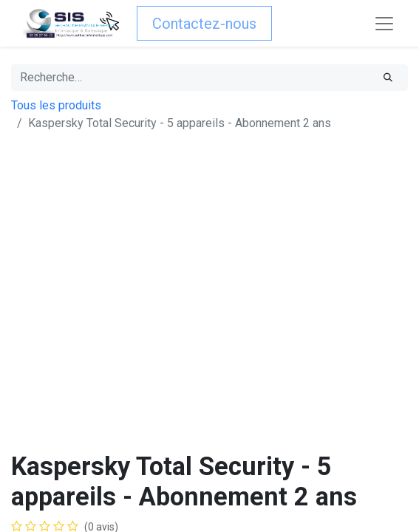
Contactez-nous (204, 24)
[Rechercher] (388, 78)
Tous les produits (56, 105)
